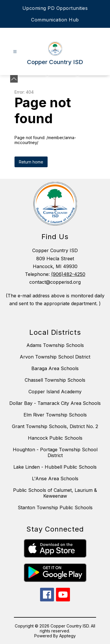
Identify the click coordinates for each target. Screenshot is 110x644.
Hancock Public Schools (55, 438)
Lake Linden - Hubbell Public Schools (55, 467)
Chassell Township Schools (55, 380)
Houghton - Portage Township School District (55, 452)
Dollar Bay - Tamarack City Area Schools (55, 403)
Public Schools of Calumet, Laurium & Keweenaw (55, 493)
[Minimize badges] (14, 79)
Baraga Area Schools (55, 368)
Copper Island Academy (55, 392)
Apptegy (67, 636)
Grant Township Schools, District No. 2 (55, 426)
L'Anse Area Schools (55, 479)
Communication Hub (55, 20)
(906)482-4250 (68, 274)
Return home (31, 162)
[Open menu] (15, 52)
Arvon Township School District (55, 357)
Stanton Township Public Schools (55, 507)
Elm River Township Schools (55, 415)
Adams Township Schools (55, 345)
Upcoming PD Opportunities (55, 8)
